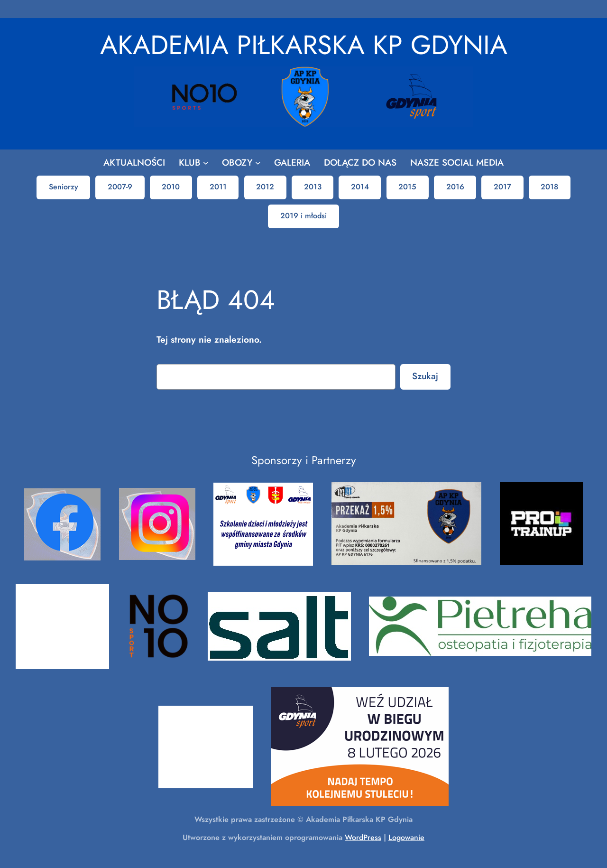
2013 (313, 187)
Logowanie (406, 837)
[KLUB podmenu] (206, 163)
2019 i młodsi (303, 216)
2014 (360, 187)
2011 (218, 187)
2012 (265, 187)
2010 (171, 187)
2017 (502, 187)
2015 (407, 187)
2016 (455, 187)
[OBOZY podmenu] (258, 163)
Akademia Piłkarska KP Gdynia (304, 45)
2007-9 (120, 187)
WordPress (363, 837)
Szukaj (425, 376)
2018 (549, 187)
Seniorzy (64, 187)
